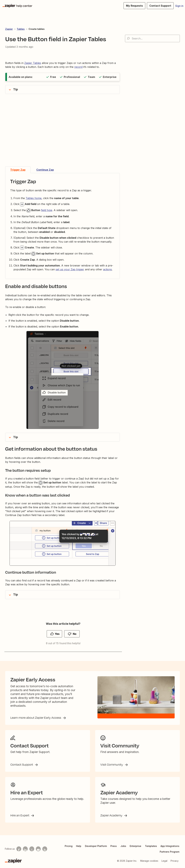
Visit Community (112, 764)
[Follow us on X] (32, 849)
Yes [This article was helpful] (57, 634)
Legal (164, 861)
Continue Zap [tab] (45, 170)
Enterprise (135, 846)
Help (79, 846)
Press (114, 846)
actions (107, 269)
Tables (21, 29)
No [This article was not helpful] (75, 634)
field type (47, 210)
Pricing (69, 846)
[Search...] (152, 38)
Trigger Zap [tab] (18, 170)
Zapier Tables (33, 63)
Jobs (123, 846)
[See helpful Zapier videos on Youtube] (38, 849)
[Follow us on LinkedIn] (25, 849)
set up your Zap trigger (70, 269)
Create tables (37, 29)
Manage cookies (149, 861)
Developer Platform (96, 846)
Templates (151, 846)
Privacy (175, 861)
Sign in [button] (179, 6)
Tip (15, 89)
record (78, 67)
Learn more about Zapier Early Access (36, 718)
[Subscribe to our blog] (45, 849)
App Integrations (170, 846)
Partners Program (170, 852)
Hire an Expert (20, 815)
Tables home (34, 198)
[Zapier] (13, 861)
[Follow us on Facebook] (19, 849)
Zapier (9, 29)
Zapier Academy (112, 815)
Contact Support (22, 764)
